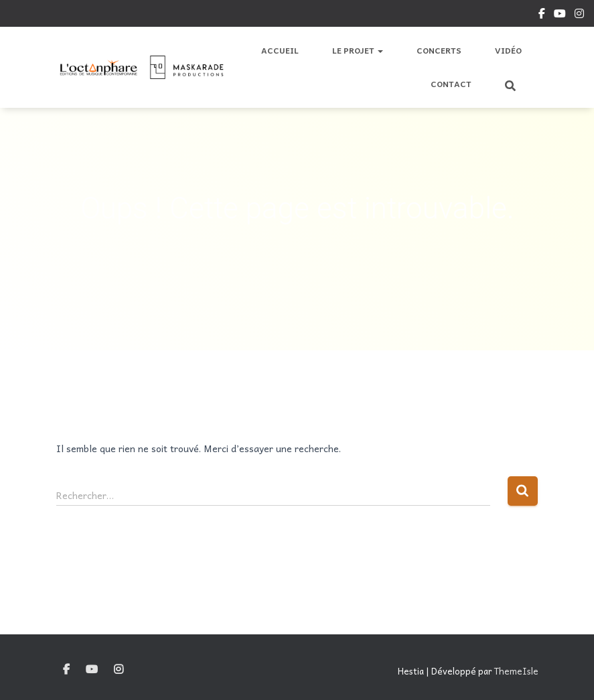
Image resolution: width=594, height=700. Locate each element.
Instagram (579, 15)
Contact (451, 84)
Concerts (439, 50)
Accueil (280, 50)
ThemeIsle (516, 671)
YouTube (560, 15)
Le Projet (358, 50)
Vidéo (508, 50)
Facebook (542, 15)
